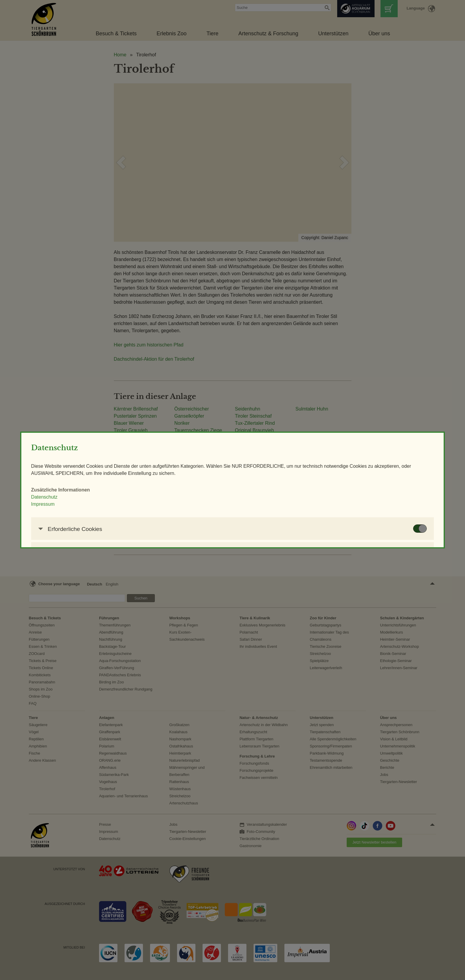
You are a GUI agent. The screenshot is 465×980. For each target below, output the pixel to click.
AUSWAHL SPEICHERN (320, 572)
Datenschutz (125, 465)
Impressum (124, 472)
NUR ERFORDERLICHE (250, 572)
